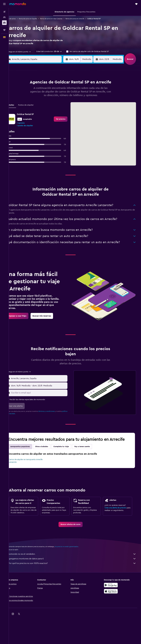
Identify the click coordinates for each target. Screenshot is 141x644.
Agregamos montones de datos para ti (76, 572)
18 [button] (36, 102)
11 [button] (35, 96)
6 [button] (48, 89)
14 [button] (54, 96)
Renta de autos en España (36, 19)
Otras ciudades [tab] (49, 452)
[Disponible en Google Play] (115, 598)
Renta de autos (18, 19)
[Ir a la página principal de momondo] (18, 4)
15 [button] (60, 96)
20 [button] (48, 102)
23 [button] (66, 102)
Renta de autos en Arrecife (83, 19)
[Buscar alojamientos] (4, 17)
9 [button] (66, 89)
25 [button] (35, 108)
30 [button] (66, 108)
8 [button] (60, 89)
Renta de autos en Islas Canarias (59, 19)
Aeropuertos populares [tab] (28, 452)
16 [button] (66, 96)
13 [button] (48, 96)
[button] (4, 4)
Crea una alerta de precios (118, 518)
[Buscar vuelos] (4, 12)
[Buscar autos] (4, 23)
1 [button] (60, 83)
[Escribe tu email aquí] (45, 398)
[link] (65, 124)
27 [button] (48, 108)
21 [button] (54, 102)
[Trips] (4, 30)
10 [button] (29, 96)
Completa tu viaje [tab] (69, 452)
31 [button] (29, 114)
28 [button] (54, 108)
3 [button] (29, 89)
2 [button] (66, 83)
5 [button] (42, 89)
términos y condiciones (54, 416)
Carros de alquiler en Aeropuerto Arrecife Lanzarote (33, 466)
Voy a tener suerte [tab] (90, 452)
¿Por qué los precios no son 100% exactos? (76, 576)
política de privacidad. (21, 419)
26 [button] (42, 108)
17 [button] (29, 102)
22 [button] (60, 102)
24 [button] (29, 108)
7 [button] (54, 89)
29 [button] (60, 108)
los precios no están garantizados (74, 560)
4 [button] (36, 89)
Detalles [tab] (18, 110)
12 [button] (42, 96)
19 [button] (42, 102)
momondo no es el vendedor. (76, 567)
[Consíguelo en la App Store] (115, 604)
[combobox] (25, 52)
